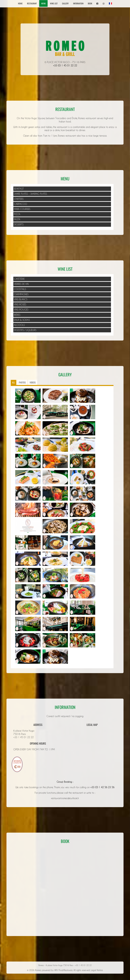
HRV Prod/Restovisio (63, 970)
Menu (43, 3)
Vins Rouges (21, 310)
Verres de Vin (21, 284)
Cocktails (20, 289)
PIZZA (17, 214)
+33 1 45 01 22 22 (23, 737)
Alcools (19, 325)
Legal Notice (97, 970)
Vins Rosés (20, 304)
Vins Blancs (21, 299)
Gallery (65, 3)
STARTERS (19, 199)
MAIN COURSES (22, 209)
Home (20, 3)
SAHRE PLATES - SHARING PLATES (30, 194)
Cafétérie (19, 279)
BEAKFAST (19, 189)
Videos (33, 382)
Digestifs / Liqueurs (25, 330)
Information (78, 3)
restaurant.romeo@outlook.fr (65, 798)
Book (90, 3)
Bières (17, 315)
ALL (14, 382)
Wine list (54, 3)
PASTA (17, 219)
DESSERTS (19, 224)
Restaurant (32, 3)
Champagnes (21, 294)
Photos (22, 382)
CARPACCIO (21, 204)
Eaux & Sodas (22, 320)
